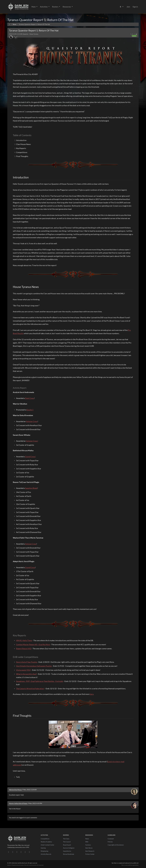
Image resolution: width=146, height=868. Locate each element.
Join (128, 7)
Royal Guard (67, 845)
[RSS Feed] (29, 852)
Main (34, 7)
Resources (67, 7)
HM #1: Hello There (24, 640)
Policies (110, 842)
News (87, 839)
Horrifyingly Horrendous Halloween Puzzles (34, 666)
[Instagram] (21, 852)
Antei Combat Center (48, 845)
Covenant (111, 839)
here (92, 694)
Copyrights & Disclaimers (116, 845)
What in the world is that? (27, 674)
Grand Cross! (30, 457)
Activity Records (46, 854)
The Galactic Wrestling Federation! (30, 689)
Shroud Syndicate (69, 854)
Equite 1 (30, 410)
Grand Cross (30, 567)
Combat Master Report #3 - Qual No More (33, 644)
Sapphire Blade (31, 488)
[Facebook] (17, 852)
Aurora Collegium (69, 848)
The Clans (66, 839)
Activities (44, 7)
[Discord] (9, 852)
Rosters (55, 7)
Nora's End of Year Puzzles (27, 662)
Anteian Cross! (32, 441)
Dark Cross (30, 398)
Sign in (135, 7)
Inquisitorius (67, 851)
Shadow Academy (46, 842)
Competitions (45, 839)
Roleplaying (44, 851)
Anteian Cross (32, 421)
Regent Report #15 (24, 649)
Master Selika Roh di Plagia (18, 803)
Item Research (90, 851)
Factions (88, 845)
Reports (134, 36)
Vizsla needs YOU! (24, 670)
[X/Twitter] (25, 852)
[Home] (9, 24)
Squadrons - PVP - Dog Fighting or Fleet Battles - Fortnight (40, 681)
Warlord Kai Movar (15, 790)
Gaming (43, 848)
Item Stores (89, 848)
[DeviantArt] (13, 852)
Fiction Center (90, 854)
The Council (67, 842)
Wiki (87, 842)
